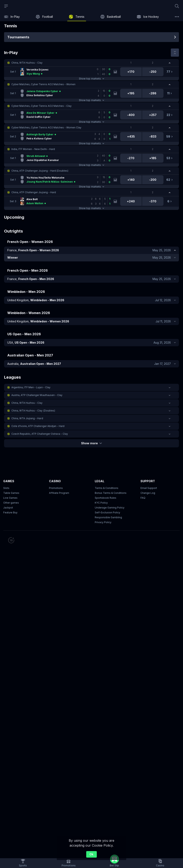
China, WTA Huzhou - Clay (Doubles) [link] (33, 411)
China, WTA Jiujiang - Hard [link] (27, 418)
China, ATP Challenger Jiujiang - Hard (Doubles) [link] (40, 171)
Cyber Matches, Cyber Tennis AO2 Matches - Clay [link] (41, 106)
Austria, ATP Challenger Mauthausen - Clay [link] (37, 395)
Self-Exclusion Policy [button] (107, 512)
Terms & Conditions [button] (107, 488)
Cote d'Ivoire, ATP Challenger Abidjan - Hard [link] (38, 426)
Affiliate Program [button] (59, 493)
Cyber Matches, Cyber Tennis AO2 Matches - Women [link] (43, 84)
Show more (91, 443)
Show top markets (91, 79)
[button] (91, 63)
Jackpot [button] (8, 508)
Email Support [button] (149, 488)
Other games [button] (11, 503)
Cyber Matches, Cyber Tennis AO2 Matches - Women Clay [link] (46, 127)
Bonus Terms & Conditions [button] (111, 493)
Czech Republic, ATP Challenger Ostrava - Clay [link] (40, 434)
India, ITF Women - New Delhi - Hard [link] (33, 149)
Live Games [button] (10, 498)
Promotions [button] (56, 488)
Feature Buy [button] (10, 512)
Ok (91, 854)
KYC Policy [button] (101, 503)
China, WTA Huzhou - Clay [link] (27, 63)
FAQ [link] (143, 498)
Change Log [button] (148, 493)
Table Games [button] (11, 493)
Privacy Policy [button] (103, 522)
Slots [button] (6, 488)
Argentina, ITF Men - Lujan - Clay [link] (31, 387)
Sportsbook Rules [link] (106, 498)
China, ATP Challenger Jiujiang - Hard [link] (34, 192)
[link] (12, 17)
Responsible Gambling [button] (108, 517)
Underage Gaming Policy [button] (110, 508)
